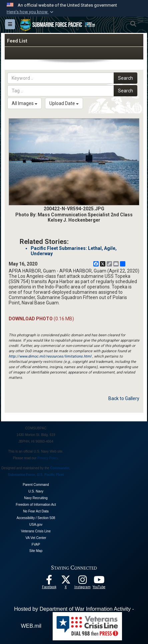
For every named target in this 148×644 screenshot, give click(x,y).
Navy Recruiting (36, 498)
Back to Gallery (124, 398)
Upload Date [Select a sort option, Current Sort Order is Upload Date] (64, 103)
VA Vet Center (36, 538)
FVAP (36, 544)
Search (125, 78)
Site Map (36, 551)
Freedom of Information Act (36, 505)
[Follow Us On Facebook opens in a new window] (49, 582)
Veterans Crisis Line (36, 531)
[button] (31, 12)
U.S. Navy (36, 491)
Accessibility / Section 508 (36, 518)
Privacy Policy (48, 458)
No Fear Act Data (36, 511)
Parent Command (36, 485)
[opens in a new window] (82, 582)
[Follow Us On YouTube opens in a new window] (99, 582)
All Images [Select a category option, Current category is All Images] (24, 103)
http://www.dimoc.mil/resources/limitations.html (50, 356)
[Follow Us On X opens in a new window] (66, 582)
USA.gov (36, 525)
